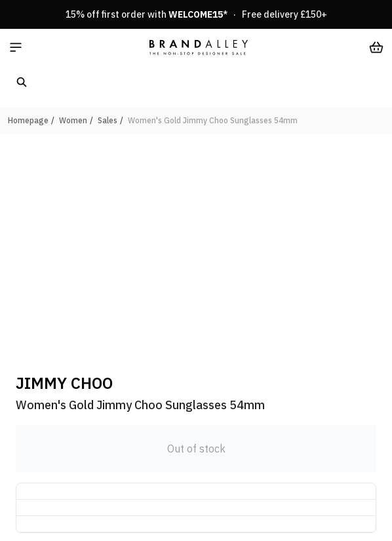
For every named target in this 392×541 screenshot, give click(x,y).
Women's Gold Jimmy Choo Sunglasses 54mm (213, 120)
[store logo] (199, 47)
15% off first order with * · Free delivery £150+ (196, 14)
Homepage (28, 120)
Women (73, 120)
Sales (108, 120)
